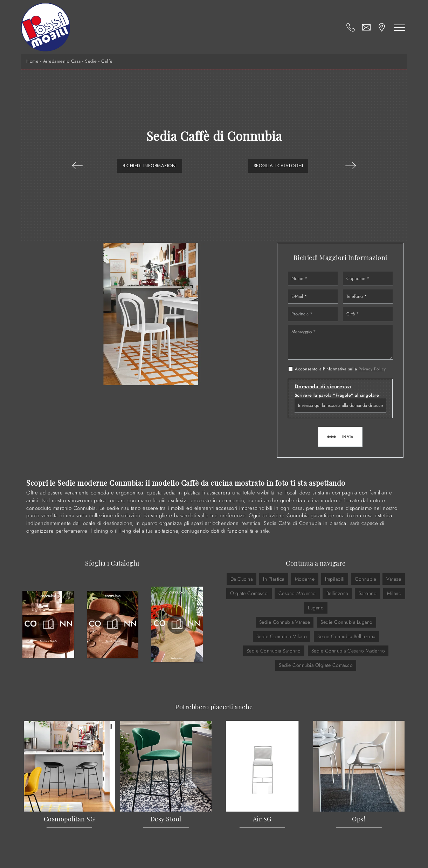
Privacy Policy (372, 369)
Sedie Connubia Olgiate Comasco (316, 665)
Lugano (316, 608)
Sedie (91, 61)
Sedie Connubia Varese (285, 622)
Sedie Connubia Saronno (274, 651)
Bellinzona (337, 593)
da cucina (242, 579)
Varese (394, 579)
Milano (394, 593)
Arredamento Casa (62, 61)
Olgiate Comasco (249, 593)
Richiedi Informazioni (150, 166)
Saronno (368, 593)
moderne (305, 579)
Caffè (107, 61)
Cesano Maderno (297, 593)
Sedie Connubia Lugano (347, 622)
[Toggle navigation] (399, 27)
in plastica (274, 579)
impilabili (335, 579)
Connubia (365, 579)
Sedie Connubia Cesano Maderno (348, 651)
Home (32, 61)
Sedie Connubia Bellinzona (346, 636)
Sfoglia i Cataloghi (278, 166)
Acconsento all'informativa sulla (340, 369)
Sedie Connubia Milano (282, 636)
